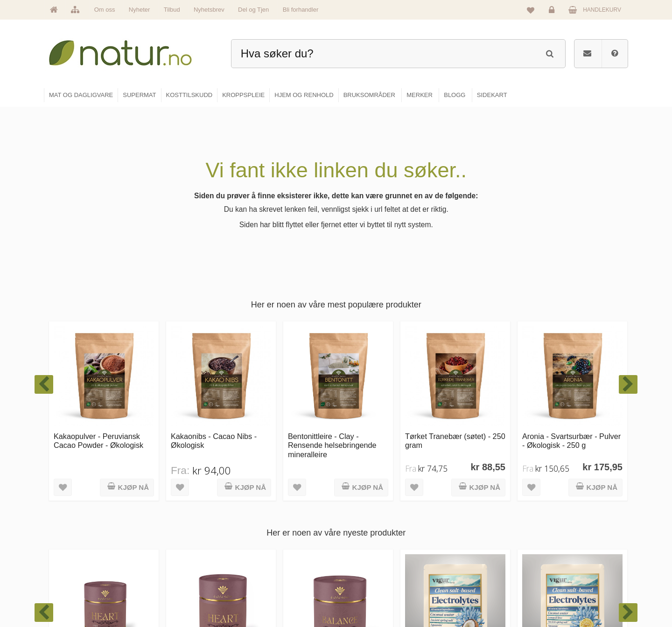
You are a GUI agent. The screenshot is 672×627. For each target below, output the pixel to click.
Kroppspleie (363, 572)
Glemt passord (560, 532)
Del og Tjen (253, 10)
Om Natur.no (265, 532)
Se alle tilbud (265, 592)
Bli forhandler (301, 10)
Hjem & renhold (367, 592)
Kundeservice (558, 552)
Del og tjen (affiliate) (472, 572)
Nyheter (140, 10)
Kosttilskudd (363, 552)
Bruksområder (465, 532)
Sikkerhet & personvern (570, 592)
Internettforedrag (468, 552)
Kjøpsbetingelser (562, 572)
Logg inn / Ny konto (565, 512)
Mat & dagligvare (369, 512)
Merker (258, 552)
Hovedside (262, 512)
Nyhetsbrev (209, 10)
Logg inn (553, 12)
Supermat (360, 532)
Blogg (454, 512)
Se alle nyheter (268, 572)
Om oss (105, 10)
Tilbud (172, 10)
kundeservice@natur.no (137, 567)
